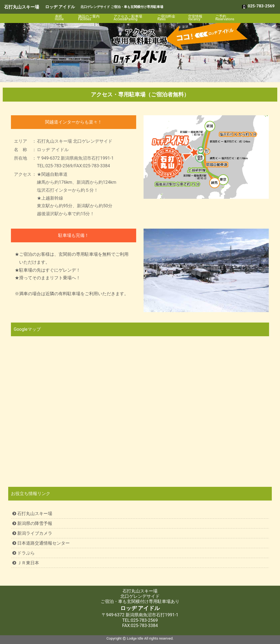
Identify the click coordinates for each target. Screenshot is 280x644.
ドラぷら (24, 553)
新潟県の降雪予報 (32, 523)
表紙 (62, 18)
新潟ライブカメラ (32, 533)
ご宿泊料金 (168, 18)
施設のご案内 (92, 18)
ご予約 (225, 18)
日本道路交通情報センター (41, 543)
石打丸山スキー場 (22, 7)
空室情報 (197, 18)
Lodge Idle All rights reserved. (150, 638)
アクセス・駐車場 (131, 18)
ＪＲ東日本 (26, 563)
